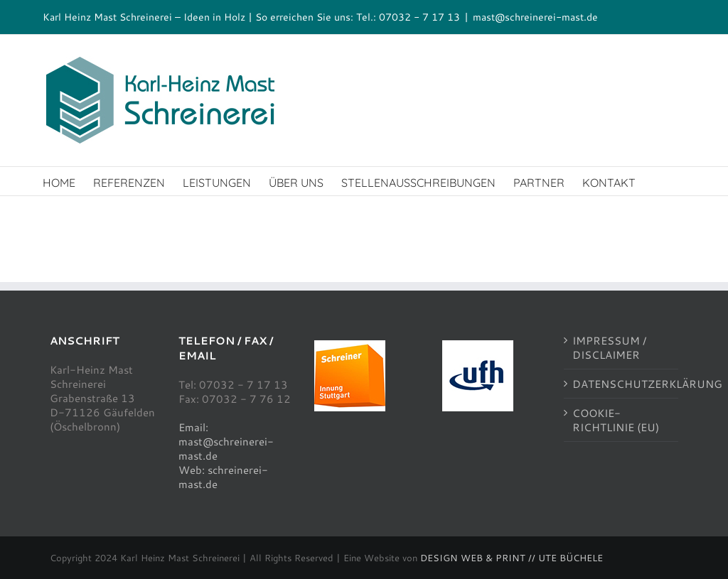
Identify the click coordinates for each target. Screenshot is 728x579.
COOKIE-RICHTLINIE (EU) (616, 420)
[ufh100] (478, 345)
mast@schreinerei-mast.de (535, 17)
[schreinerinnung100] (350, 345)
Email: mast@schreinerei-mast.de (226, 441)
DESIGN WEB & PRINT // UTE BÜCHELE (512, 558)
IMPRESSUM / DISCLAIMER (609, 347)
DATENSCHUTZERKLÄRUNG (622, 384)
